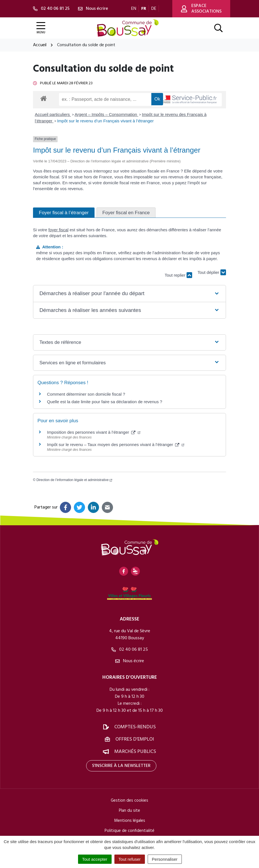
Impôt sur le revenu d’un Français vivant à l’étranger (105, 121)
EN (134, 9)
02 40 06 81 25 (130, 650)
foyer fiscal (58, 230)
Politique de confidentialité (129, 831)
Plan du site (129, 811)
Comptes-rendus (135, 727)
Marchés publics (135, 752)
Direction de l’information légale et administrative (74, 480)
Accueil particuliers (53, 114)
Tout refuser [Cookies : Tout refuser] (130, 859)
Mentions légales (130, 821)
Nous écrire (130, 661)
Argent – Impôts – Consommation (107, 114)
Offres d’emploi (135, 739)
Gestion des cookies (129, 801)
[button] (129, 294)
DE (154, 9)
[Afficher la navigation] (41, 28)
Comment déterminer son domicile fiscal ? (86, 394)
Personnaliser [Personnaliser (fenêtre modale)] (165, 859)
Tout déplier (212, 273)
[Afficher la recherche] (218, 28)
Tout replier (178, 275)
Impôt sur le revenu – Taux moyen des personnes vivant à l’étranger (116, 445)
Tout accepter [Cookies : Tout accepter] (95, 859)
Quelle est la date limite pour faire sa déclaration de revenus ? (105, 402)
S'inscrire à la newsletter (121, 766)
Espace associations (201, 9)
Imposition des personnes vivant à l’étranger (94, 432)
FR (144, 9)
